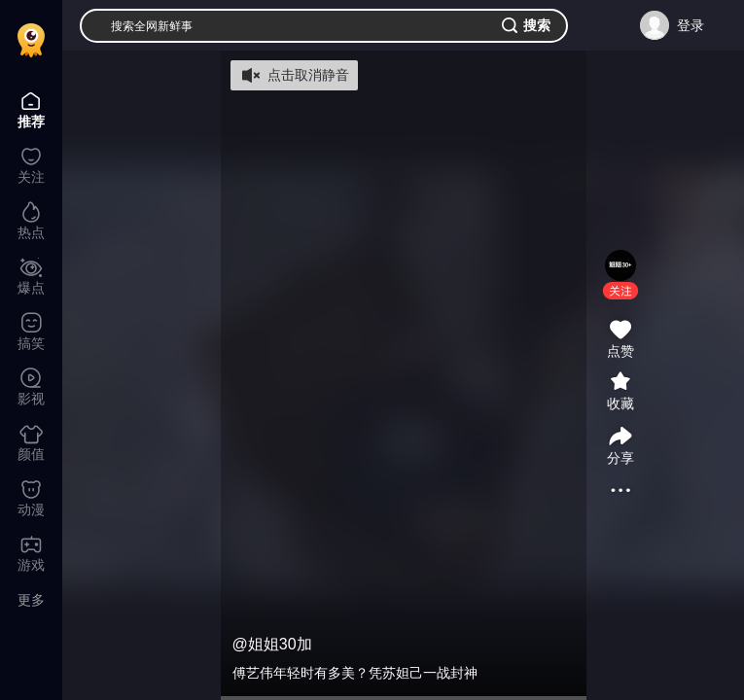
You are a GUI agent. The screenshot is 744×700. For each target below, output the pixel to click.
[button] (620, 291)
